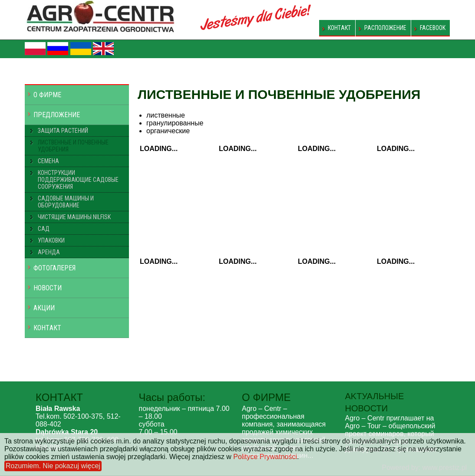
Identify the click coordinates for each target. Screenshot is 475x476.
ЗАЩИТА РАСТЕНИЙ (63, 131)
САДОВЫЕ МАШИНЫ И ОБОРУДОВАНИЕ (66, 202)
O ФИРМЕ (47, 95)
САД (44, 229)
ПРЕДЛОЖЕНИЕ (57, 115)
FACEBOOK (433, 28)
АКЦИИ (44, 308)
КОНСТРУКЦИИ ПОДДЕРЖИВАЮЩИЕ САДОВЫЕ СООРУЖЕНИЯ (78, 180)
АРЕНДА (49, 252)
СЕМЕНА (48, 161)
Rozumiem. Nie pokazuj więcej (53, 466)
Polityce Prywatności (265, 457)
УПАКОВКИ (51, 240)
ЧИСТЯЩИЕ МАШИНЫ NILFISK (74, 217)
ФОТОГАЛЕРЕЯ (54, 268)
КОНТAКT (339, 28)
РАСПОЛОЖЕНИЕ (385, 28)
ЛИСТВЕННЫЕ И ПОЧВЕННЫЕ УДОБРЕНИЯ (73, 146)
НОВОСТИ (48, 288)
